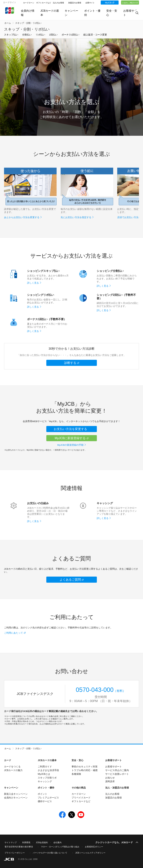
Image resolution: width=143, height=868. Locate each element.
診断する (70, 363)
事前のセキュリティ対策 (85, 767)
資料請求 (110, 781)
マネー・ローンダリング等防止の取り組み (60, 847)
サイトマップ (11, 843)
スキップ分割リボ (47, 778)
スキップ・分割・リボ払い (28, 23)
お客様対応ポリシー (94, 847)
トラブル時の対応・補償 (85, 770)
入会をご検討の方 (130, 3)
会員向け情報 (26, 13)
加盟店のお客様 (75, 3)
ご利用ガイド (45, 767)
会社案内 (57, 843)
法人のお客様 (58, 3)
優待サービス (45, 801)
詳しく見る (33, 283)
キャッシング (45, 781)
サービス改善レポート (117, 774)
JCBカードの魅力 (13, 770)
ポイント (42, 794)
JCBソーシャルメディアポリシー (90, 853)
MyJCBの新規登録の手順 (70, 445)
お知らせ (110, 778)
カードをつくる (12, 767)
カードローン (29, 3)
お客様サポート (114, 767)
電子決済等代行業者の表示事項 (19, 847)
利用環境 (26, 843)
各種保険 (76, 774)
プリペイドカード (81, 798)
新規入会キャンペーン (16, 794)
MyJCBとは (44, 774)
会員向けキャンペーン (16, 798)
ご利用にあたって (13, 633)
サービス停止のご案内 (117, 770)
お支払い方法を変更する (70, 429)
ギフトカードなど (44, 3)
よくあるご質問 (70, 580)
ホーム (8, 23)
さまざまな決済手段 (48, 770)
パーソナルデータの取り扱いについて (50, 853)
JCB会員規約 (42, 843)
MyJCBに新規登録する (70, 438)
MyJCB (108, 3)
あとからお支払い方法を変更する (22, 217)
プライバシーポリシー (15, 853)
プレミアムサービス (48, 798)
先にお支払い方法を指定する (76, 217)
